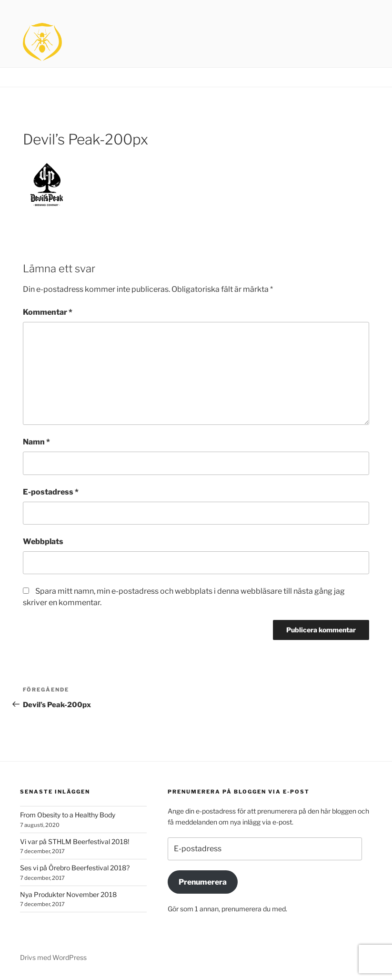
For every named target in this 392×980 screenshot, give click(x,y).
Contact (359, 77)
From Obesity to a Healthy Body (68, 815)
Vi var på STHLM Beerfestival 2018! (75, 841)
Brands (321, 77)
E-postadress (51, 492)
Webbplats (43, 542)
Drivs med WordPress (53, 957)
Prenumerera (203, 882)
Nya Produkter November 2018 (68, 894)
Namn (36, 442)
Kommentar (48, 312)
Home (287, 77)
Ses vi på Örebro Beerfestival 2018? (75, 868)
